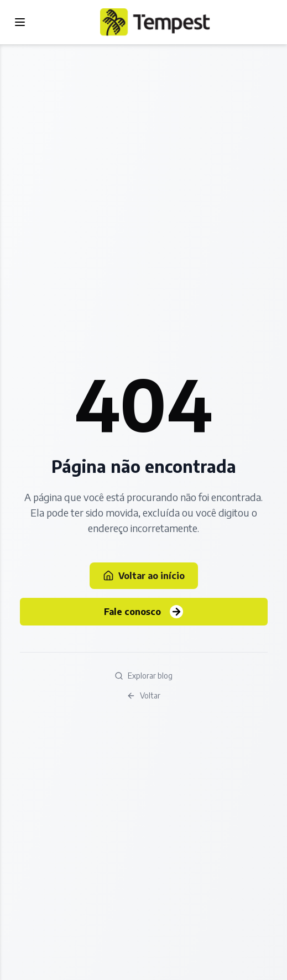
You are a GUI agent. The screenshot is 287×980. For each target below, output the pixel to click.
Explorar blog (143, 676)
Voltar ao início (144, 576)
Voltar (143, 695)
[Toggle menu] (20, 22)
